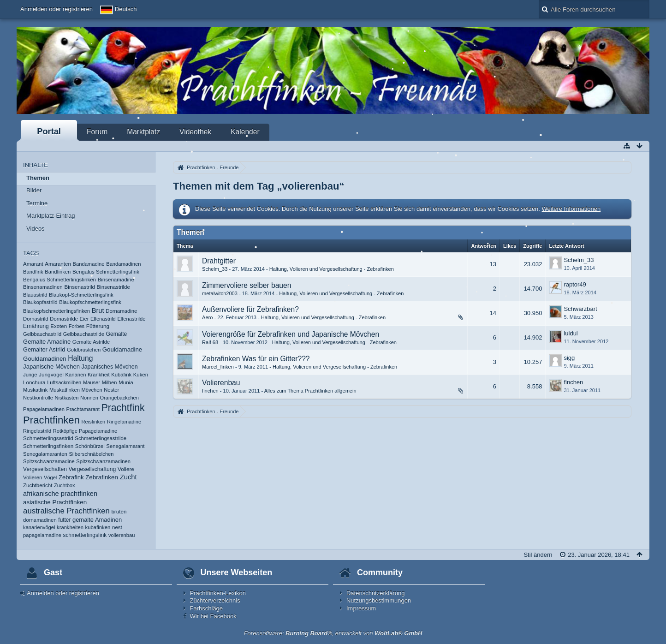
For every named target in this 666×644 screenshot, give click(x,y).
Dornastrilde (64, 319)
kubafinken (98, 527)
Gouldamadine (122, 349)
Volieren (33, 477)
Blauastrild (35, 295)
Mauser (92, 382)
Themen (38, 178)
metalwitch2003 (220, 293)
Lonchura (34, 382)
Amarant (33, 264)
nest (117, 527)
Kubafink (121, 375)
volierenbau (122, 535)
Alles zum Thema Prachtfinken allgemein (310, 391)
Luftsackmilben (64, 382)
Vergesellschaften (45, 469)
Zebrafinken (102, 477)
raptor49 (575, 284)
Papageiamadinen (44, 409)
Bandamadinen (123, 264)
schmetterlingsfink (85, 535)
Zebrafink (71, 477)
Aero (207, 317)
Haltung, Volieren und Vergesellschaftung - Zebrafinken (332, 269)
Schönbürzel (90, 446)
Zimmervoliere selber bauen (247, 285)
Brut (98, 310)
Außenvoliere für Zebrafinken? (250, 309)
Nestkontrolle (38, 398)
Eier (84, 319)
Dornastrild (36, 319)
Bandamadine (89, 264)
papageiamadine (42, 535)
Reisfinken (94, 422)
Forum (97, 132)
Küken (141, 375)
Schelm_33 (215, 269)
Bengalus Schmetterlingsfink (106, 272)
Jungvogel (51, 375)
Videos (36, 229)
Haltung (80, 358)
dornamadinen (40, 520)
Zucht (128, 477)
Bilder (34, 190)
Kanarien (76, 375)
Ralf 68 (210, 342)
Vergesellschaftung (92, 469)
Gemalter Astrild (44, 349)
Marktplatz (143, 132)
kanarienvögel (39, 527)
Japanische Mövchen (51, 367)
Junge (30, 375)
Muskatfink (35, 390)
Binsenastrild (80, 287)
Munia (126, 382)
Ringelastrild (37, 431)
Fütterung (98, 326)
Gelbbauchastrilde (84, 334)
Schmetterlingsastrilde (101, 438)
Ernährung (36, 326)
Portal (49, 131)
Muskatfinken (65, 390)
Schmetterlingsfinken (48, 446)
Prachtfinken (51, 420)
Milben (110, 382)
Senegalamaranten (45, 454)
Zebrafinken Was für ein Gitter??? (256, 359)
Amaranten (58, 264)
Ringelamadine (124, 422)
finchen (210, 391)
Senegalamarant (125, 446)
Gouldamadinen (45, 359)
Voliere (126, 469)
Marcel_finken (218, 367)
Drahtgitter (219, 261)
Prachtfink (123, 408)
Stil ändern (538, 555)
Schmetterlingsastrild (48, 438)
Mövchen (92, 390)
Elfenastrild (103, 319)
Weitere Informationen (571, 209)
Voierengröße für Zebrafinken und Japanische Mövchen (291, 334)
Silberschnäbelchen (91, 454)
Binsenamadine (116, 280)
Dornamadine (121, 311)
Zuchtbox (65, 485)
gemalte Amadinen (97, 520)
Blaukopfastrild (40, 302)
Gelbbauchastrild (42, 334)
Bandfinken (58, 272)
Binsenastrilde (113, 287)
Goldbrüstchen (84, 350)
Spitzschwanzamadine (49, 461)
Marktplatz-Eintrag (51, 216)
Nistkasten (67, 398)
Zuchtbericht (38, 485)
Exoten (59, 326)
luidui (571, 333)
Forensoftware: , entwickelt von (333, 633)
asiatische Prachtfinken (55, 502)
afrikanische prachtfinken (60, 494)
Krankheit (99, 375)
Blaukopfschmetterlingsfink (90, 302)
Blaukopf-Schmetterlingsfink (81, 295)
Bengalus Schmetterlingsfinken (59, 280)
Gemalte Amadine (47, 342)
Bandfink (33, 272)
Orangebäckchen (119, 398)
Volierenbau (221, 383)
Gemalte (117, 334)
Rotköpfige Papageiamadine (85, 431)
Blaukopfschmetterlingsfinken (56, 311)
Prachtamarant (83, 409)
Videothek (195, 132)
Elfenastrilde (131, 319)
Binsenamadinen (43, 287)
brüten (119, 511)
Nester (111, 390)
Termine (37, 203)
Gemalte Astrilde (91, 342)
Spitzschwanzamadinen (103, 461)
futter (64, 520)
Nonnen (89, 398)
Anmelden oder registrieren (56, 9)
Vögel (50, 477)
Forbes (77, 326)
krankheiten (70, 527)
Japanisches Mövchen (110, 367)
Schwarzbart (580, 309)
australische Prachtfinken (66, 511)
